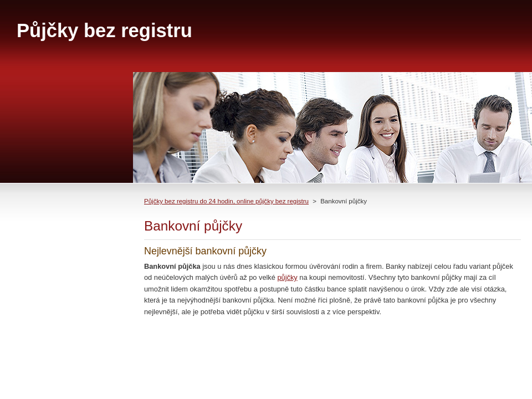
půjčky (287, 277)
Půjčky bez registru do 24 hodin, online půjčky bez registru (226, 201)
